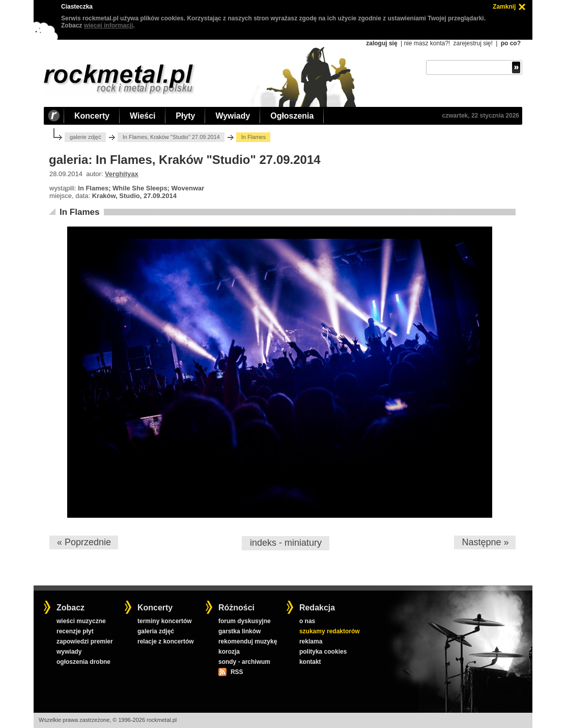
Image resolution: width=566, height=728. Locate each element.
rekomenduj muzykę (248, 641)
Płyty (185, 116)
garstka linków (239, 631)
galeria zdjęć (156, 631)
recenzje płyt (75, 631)
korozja (229, 652)
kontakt (310, 662)
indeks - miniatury (286, 543)
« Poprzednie (84, 542)
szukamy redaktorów (330, 631)
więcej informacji (109, 25)
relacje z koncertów (166, 641)
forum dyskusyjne (245, 621)
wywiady (69, 652)
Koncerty (92, 116)
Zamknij (504, 7)
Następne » (485, 542)
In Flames (79, 212)
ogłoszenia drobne (83, 662)
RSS (237, 672)
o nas (307, 621)
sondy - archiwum (244, 662)
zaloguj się (381, 43)
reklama (311, 641)
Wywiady (233, 116)
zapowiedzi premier (85, 641)
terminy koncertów (165, 621)
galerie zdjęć (86, 137)
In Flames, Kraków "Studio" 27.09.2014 (171, 137)
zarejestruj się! (473, 43)
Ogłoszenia (292, 116)
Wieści (143, 116)
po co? (511, 43)
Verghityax (122, 174)
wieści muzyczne (81, 621)
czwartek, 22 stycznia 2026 (481, 116)
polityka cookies (323, 652)
